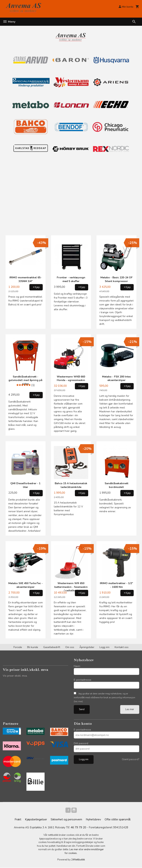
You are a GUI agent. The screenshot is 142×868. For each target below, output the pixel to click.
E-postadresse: (83, 680)
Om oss (70, 647)
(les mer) (78, 701)
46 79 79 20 (78, 828)
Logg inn (104, 647)
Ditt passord (81, 743)
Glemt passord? (131, 759)
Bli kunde (33, 647)
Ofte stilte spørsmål (118, 820)
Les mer (130, 709)
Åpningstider (87, 647)
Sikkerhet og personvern (66, 820)
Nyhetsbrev (93, 820)
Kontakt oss (122, 647)
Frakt (18, 820)
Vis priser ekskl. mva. (15, 676)
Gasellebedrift (52, 647)
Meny (9, 22)
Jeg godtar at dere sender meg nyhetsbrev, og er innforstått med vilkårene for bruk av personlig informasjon (104, 698)
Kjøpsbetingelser (36, 820)
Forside (18, 647)
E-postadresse (82, 730)
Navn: (77, 666)
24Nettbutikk (78, 861)
